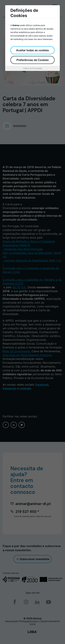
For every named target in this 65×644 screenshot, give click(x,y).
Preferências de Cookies (33, 60)
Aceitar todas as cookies (32, 50)
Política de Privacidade (33, 68)
